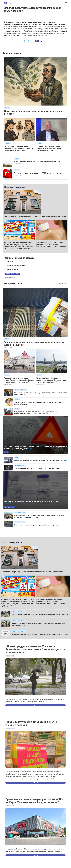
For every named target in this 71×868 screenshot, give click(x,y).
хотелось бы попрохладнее (16, 266)
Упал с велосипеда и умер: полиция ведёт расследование (37, 525)
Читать (35, 705)
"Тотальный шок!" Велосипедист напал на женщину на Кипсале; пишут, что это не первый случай (51, 380)
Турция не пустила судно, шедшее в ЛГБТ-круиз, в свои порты (38, 173)
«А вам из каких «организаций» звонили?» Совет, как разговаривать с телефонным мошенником (19, 148)
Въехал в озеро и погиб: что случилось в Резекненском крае (37, 162)
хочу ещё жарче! (13, 270)
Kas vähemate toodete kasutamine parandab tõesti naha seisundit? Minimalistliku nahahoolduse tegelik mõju (52, 245)
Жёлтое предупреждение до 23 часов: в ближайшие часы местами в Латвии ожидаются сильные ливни (35, 649)
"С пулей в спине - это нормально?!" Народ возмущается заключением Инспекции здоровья (36, 413)
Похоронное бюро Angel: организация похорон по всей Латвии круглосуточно (35, 216)
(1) (24, 345)
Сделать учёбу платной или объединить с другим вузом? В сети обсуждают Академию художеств (39, 516)
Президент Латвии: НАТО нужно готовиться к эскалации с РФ (38, 460)
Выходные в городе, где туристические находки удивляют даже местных (40, 614)
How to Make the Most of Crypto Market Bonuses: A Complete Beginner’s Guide (40, 634)
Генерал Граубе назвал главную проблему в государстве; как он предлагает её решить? (49, 148)
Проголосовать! (12, 274)
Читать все (63, 284)
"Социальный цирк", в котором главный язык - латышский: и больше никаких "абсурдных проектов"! (19, 380)
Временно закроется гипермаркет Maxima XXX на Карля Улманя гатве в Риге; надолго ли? (34, 801)
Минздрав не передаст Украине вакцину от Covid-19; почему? (32, 501)
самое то (10, 262)
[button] (66, 3)
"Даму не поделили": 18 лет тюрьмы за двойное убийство (36, 468)
